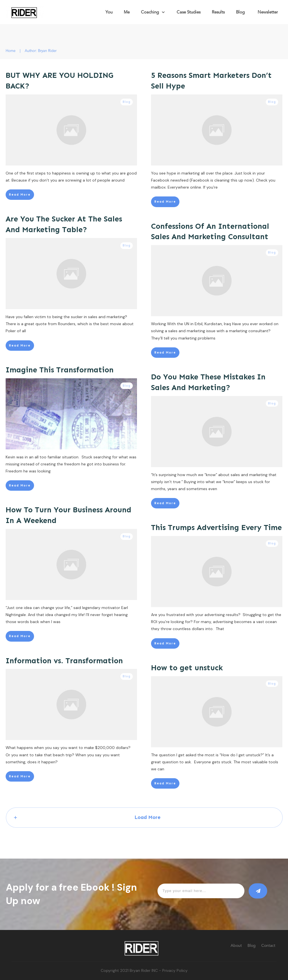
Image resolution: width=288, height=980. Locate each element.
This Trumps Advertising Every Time (216, 528)
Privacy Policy (175, 970)
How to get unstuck (187, 668)
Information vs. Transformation (64, 661)
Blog (127, 102)
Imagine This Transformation (60, 370)
